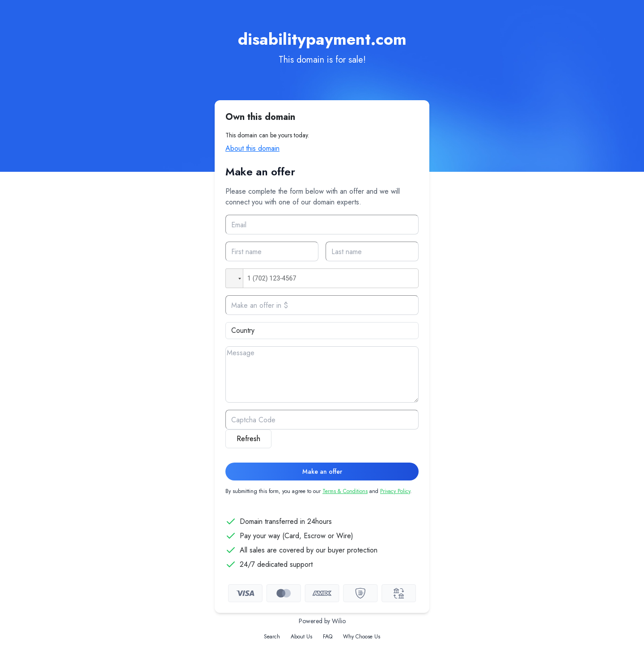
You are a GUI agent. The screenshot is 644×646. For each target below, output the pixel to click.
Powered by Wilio (322, 621)
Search (272, 637)
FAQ (328, 637)
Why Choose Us (362, 637)
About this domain (252, 148)
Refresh (248, 439)
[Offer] (322, 305)
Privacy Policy (395, 491)
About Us (301, 637)
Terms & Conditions (345, 491)
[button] (234, 278)
